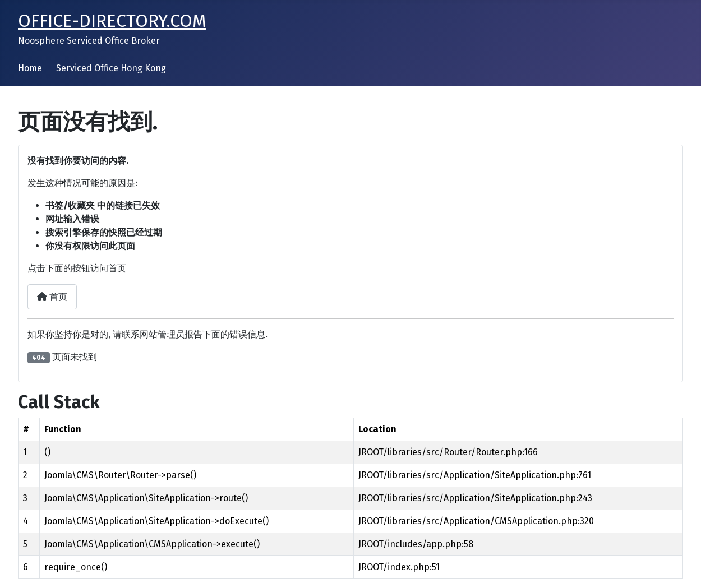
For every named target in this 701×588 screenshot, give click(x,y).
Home (30, 68)
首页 (52, 297)
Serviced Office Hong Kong (111, 68)
